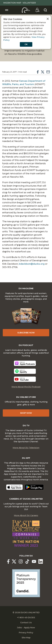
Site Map (26, 638)
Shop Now (26, 413)
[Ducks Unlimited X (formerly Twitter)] (14, 561)
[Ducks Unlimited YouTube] (34, 561)
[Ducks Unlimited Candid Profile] (26, 583)
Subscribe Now (26, 333)
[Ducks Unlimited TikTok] (27, 561)
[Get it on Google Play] (34, 487)
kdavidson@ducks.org (32, 264)
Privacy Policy (26, 633)
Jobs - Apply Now (26, 628)
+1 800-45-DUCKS (26, 618)
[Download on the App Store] (14, 487)
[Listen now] (25, 363)
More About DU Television (26, 448)
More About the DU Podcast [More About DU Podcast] (26, 387)
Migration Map (12, 3)
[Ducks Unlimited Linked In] (41, 561)
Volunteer (29, 3)
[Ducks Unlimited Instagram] (21, 561)
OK (26, 44)
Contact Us (26, 623)
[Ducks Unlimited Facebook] (8, 561)
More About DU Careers (26, 515)
